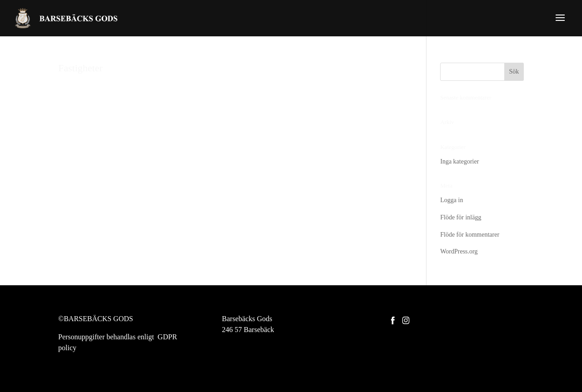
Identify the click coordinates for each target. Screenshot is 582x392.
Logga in (452, 200)
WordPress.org (459, 251)
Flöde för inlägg (461, 217)
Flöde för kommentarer (470, 235)
